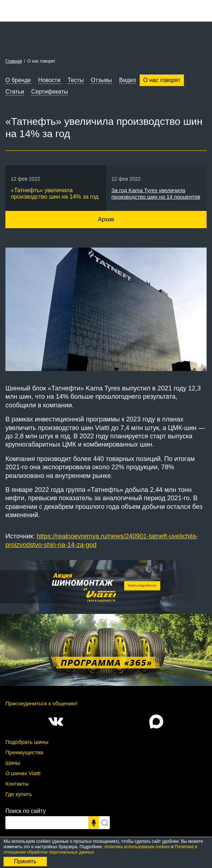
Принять (25, 861)
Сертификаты (50, 92)
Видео (128, 80)
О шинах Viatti (23, 773)
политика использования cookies (137, 847)
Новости (49, 80)
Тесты (76, 80)
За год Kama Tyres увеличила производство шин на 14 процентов (156, 193)
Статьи (15, 92)
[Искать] (104, 823)
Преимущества (24, 752)
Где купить (19, 794)
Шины (13, 763)
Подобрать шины (27, 742)
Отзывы (101, 80)
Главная (14, 61)
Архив (106, 219)
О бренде (18, 80)
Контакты (17, 784)
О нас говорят (162, 80)
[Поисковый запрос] (47, 823)
